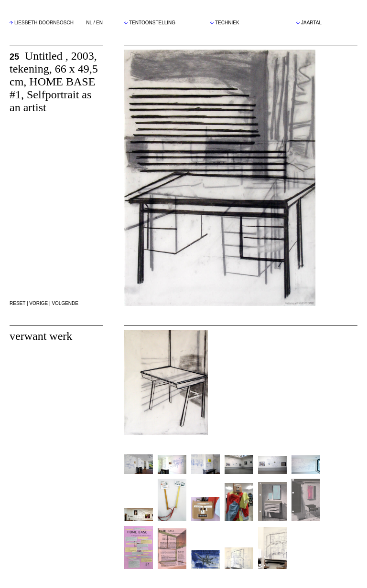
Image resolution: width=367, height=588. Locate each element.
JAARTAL (309, 23)
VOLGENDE (65, 303)
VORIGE (38, 303)
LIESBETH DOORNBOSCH (44, 23)
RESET (17, 303)
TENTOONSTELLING (150, 23)
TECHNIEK (225, 23)
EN (99, 23)
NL (89, 23)
